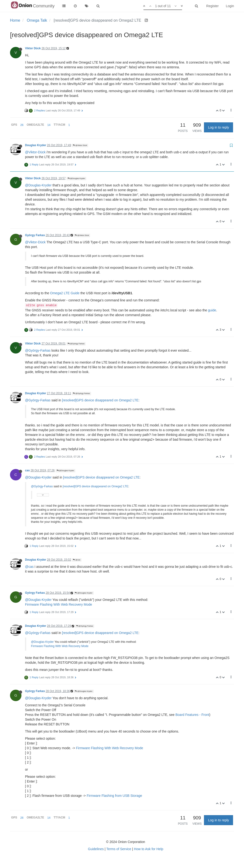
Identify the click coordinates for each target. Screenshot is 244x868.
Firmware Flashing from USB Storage (114, 796)
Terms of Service (119, 849)
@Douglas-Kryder (38, 185)
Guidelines (96, 849)
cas (27, 470)
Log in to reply (219, 127)
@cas (77, 560)
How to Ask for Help (149, 849)
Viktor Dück (33, 48)
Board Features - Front (192, 715)
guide (212, 310)
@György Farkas (76, 344)
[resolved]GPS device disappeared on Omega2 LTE (100, 400)
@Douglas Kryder (76, 178)
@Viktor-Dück (35, 152)
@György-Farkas (38, 350)
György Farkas (35, 235)
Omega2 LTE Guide (65, 293)
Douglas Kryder (36, 145)
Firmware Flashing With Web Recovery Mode (58, 604)
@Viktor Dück (80, 145)
